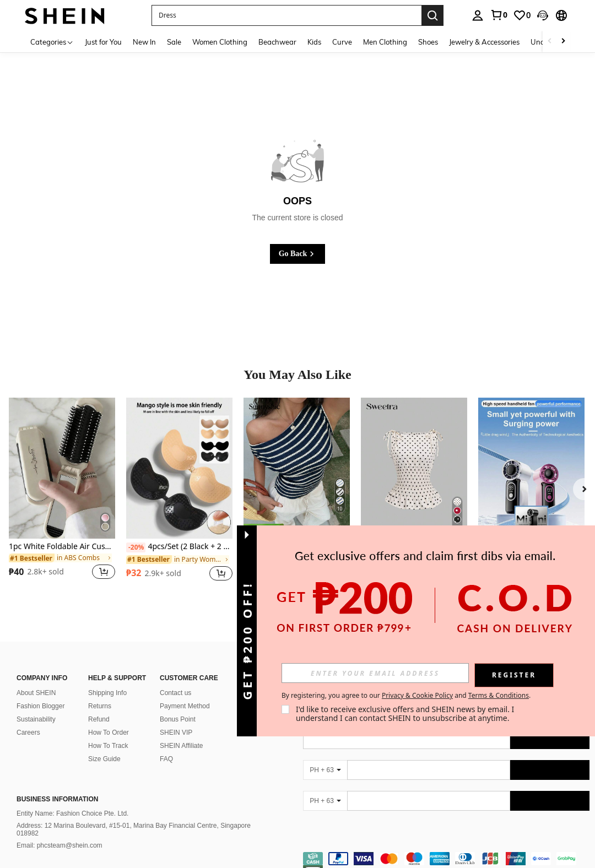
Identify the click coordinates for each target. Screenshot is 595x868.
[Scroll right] (563, 42)
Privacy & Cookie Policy (417, 695)
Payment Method (185, 693)
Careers (28, 719)
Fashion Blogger (40, 693)
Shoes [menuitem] (428, 42)
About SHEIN (36, 680)
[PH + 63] (325, 757)
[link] (499, 15)
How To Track (108, 733)
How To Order (109, 719)
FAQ (166, 746)
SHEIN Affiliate (181, 733)
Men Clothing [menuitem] (385, 42)
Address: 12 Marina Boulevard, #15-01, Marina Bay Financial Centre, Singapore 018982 (134, 816)
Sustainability (36, 706)
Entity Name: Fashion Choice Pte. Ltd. (72, 800)
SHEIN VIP (176, 719)
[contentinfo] (446, 852)
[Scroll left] (550, 42)
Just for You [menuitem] (103, 42)
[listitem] (62, 495)
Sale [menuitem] (174, 42)
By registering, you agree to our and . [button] (406, 696)
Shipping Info (107, 680)
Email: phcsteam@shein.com (59, 832)
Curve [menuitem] (342, 42)
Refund (99, 706)
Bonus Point (178, 706)
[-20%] (136, 547)
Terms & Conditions (499, 695)
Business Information (57, 786)
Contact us (175, 680)
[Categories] (52, 42)
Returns (100, 693)
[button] (543, 15)
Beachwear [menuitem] (277, 42)
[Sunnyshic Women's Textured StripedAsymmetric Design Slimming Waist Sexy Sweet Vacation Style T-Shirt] (297, 468)
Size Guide (104, 746)
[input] (375, 673)
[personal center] (478, 15)
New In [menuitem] (144, 42)
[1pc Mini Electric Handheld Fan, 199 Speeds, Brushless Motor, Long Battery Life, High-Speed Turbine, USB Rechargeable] (531, 468)
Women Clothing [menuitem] (220, 42)
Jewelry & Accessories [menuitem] (484, 42)
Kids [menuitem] (314, 42)
